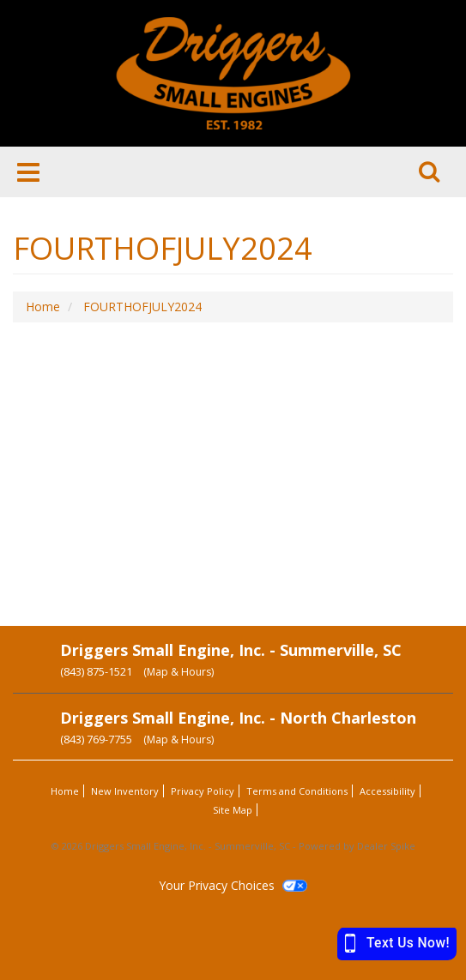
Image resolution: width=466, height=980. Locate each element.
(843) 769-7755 (96, 739)
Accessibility (387, 791)
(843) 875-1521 (96, 671)
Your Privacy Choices (233, 885)
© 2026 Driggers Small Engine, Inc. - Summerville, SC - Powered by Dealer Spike (233, 846)
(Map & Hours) (179, 672)
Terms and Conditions (297, 791)
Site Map (233, 810)
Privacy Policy (203, 791)
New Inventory (125, 791)
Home (65, 791)
